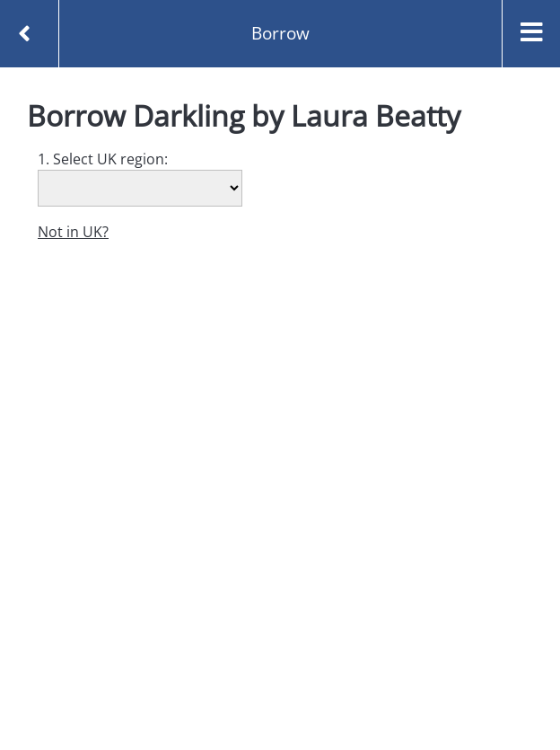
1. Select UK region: (103, 159)
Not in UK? (73, 232)
